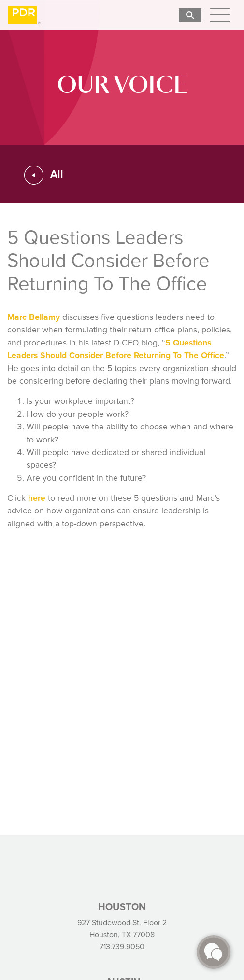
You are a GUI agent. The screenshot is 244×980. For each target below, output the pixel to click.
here (37, 498)
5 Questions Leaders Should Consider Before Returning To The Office (116, 349)
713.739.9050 (122, 946)
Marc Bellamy (34, 317)
